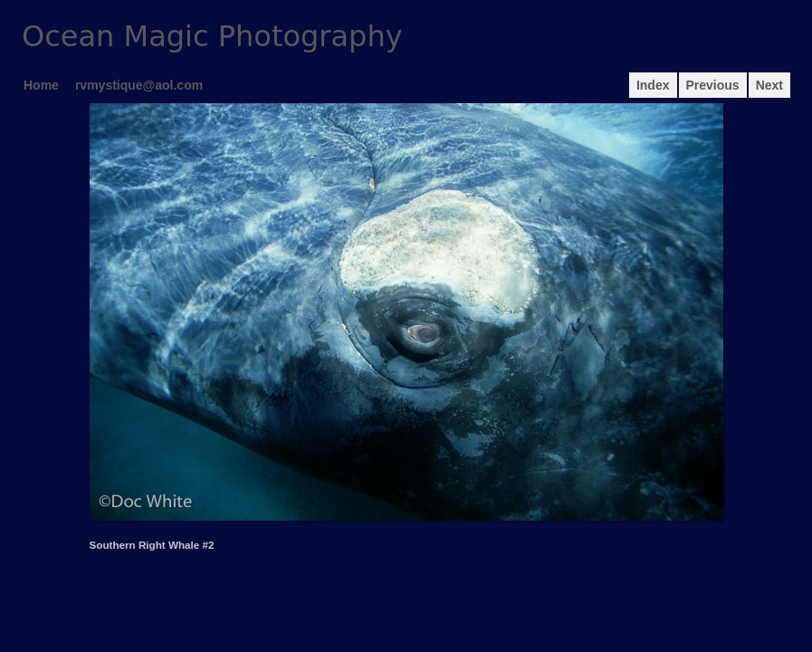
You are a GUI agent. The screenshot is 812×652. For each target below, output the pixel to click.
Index (653, 85)
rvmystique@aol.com (139, 85)
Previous (713, 85)
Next (769, 85)
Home (41, 85)
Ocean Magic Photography (212, 36)
